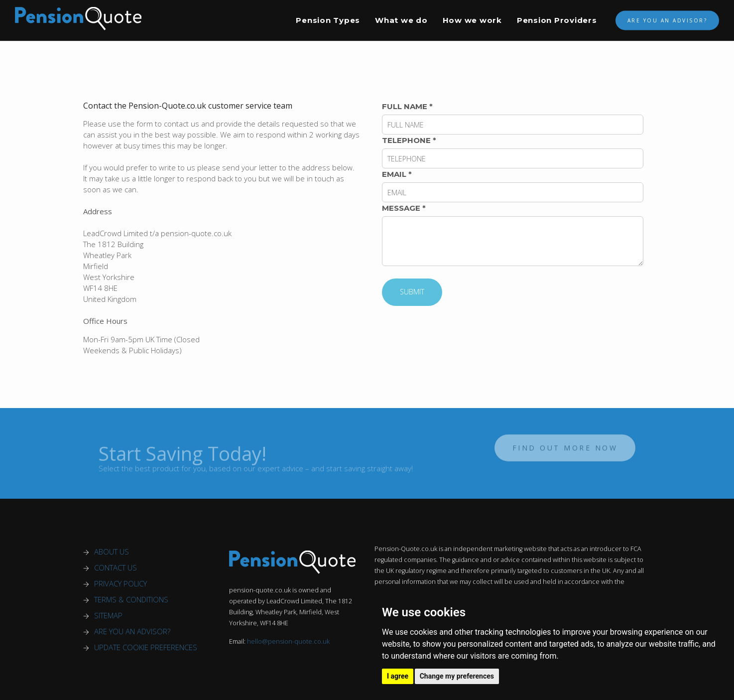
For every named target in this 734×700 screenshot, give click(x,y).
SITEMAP (108, 615)
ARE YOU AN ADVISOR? (132, 631)
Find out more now (565, 444)
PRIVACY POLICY (121, 583)
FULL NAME (407, 106)
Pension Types (328, 20)
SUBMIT (412, 292)
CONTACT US (116, 567)
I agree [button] (398, 676)
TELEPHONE (409, 140)
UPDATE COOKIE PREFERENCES (146, 647)
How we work (472, 20)
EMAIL (397, 174)
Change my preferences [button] (457, 676)
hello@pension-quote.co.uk (288, 641)
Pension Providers (557, 20)
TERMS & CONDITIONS (131, 599)
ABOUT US (112, 552)
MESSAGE (404, 208)
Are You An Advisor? (668, 20)
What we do (401, 20)
